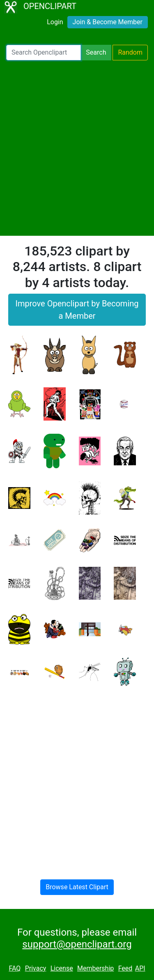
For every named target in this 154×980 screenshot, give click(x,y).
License (62, 968)
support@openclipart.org (77, 944)
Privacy (36, 968)
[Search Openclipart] (44, 53)
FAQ (15, 968)
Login (55, 22)
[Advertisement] (77, 148)
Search (96, 52)
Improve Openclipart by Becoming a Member (77, 310)
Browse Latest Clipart (77, 887)
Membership (95, 968)
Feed (125, 968)
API (140, 968)
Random (130, 52)
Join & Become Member (108, 22)
